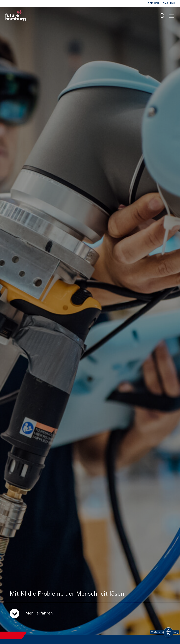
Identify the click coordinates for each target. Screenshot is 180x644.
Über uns (153, 4)
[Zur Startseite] (15, 16)
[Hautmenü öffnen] (172, 16)
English (169, 4)
